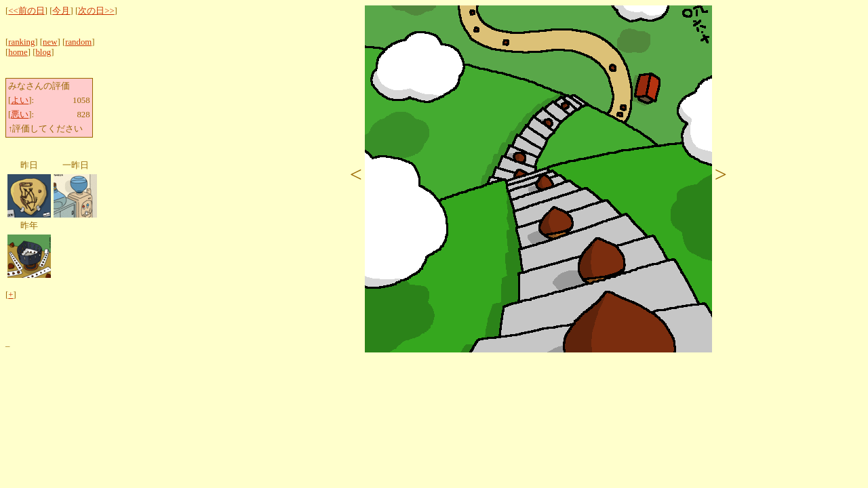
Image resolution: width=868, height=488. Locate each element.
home (18, 52)
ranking (21, 42)
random (78, 42)
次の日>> (96, 11)
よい (20, 100)
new (50, 42)
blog (43, 52)
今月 (61, 11)
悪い (20, 115)
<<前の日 (26, 11)
